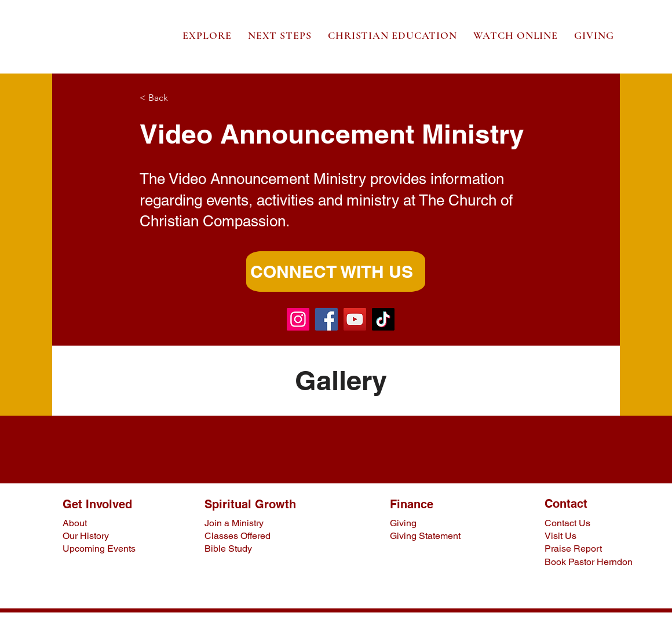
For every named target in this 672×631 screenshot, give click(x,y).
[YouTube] (355, 319)
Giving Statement (425, 536)
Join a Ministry (234, 523)
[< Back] (178, 98)
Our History (86, 536)
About (75, 523)
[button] (207, 35)
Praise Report (573, 549)
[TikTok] (383, 319)
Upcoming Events (99, 549)
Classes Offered (238, 536)
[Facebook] (326, 319)
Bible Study (228, 549)
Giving (403, 523)
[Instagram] (298, 319)
